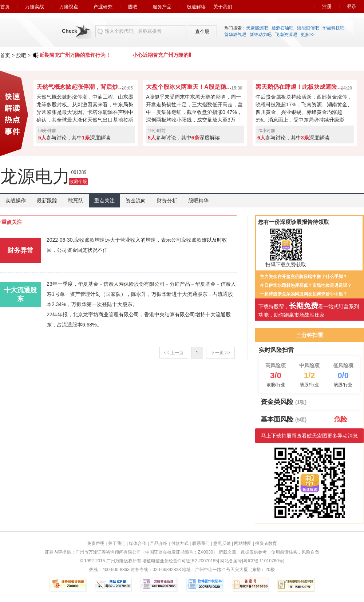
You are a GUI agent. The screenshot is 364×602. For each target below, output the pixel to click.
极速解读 (196, 7)
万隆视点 (69, 7)
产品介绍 (159, 543)
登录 (352, 6)
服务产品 (162, 7)
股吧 (132, 7)
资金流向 (136, 201)
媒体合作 (138, 543)
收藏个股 (78, 182)
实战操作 (16, 201)
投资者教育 (266, 543)
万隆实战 (35, 7)
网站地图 (243, 543)
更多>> (308, 35)
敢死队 (76, 201)
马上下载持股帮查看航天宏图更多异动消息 (309, 436)
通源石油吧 (282, 28)
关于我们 (223, 7)
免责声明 (96, 543)
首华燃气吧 (235, 35)
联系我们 (201, 543)
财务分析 (167, 201)
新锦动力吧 (261, 35)
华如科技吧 (333, 28)
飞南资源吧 (286, 35)
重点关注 (104, 201)
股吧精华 (198, 201)
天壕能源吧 (257, 28)
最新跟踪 (47, 201)
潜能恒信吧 (308, 28)
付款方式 (180, 543)
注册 (327, 6)
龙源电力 (35, 176)
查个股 (202, 31)
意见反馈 (222, 543)
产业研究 (103, 7)
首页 (5, 7)
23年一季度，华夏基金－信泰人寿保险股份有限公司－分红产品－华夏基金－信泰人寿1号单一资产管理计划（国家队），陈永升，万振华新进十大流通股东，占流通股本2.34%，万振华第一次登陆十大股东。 (141, 294)
